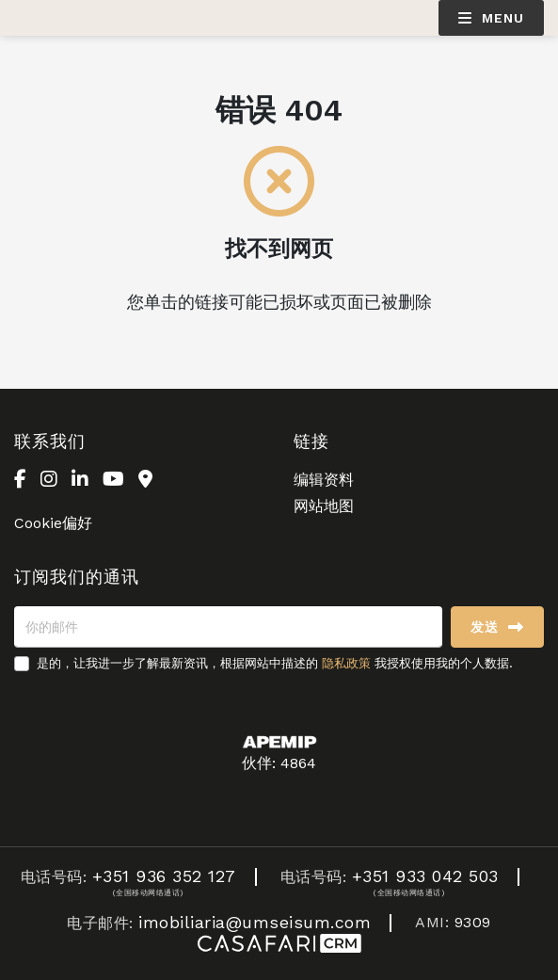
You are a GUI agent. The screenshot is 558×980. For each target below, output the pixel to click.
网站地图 (324, 506)
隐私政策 (346, 663)
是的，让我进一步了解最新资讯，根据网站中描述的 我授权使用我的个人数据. (275, 663)
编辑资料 (324, 480)
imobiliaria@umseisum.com (255, 922)
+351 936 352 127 (164, 876)
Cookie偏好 (53, 523)
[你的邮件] (228, 627)
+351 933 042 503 (425, 876)
